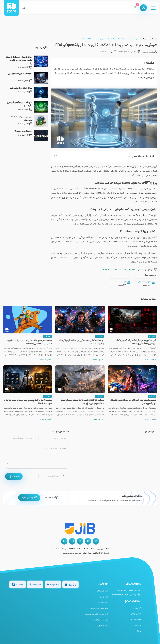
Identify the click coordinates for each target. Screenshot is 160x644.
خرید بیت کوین (103, 626)
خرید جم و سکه (102, 603)
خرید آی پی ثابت (102, 597)
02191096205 (52, 498)
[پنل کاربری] (143, 8)
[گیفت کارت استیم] (18, 584)
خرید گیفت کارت (102, 591)
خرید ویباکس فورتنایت (100, 620)
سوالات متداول (135, 620)
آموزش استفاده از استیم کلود (21, 88)
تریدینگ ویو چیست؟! (23, 131)
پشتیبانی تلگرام (29, 498)
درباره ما (138, 625)
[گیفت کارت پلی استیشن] (35, 584)
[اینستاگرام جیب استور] (96, 541)
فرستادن (14, 476)
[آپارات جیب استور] (80, 541)
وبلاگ (143, 39)
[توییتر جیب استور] (64, 541)
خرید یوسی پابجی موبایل (99, 608)
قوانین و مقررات (135, 614)
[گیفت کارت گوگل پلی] (53, 584)
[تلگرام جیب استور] (88, 541)
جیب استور (152, 39)
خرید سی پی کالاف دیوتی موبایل (96, 614)
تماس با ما (137, 608)
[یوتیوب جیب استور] (72, 541)
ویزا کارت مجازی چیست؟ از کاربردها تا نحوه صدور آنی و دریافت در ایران (19, 60)
